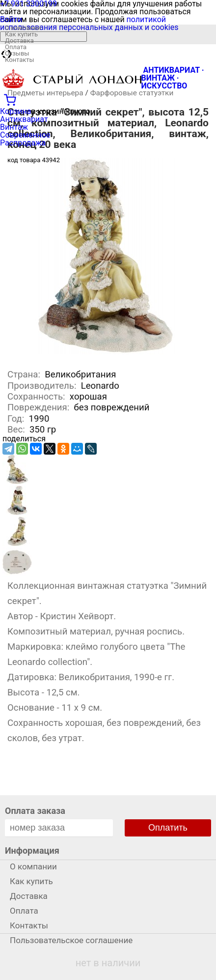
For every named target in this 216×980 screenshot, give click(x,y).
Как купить (21, 34)
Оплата (16, 47)
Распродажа (23, 143)
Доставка (19, 41)
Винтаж (14, 127)
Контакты (20, 60)
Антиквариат (24, 119)
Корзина (15, 111)
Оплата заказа (35, 811)
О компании (23, 28)
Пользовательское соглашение (71, 940)
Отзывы (17, 53)
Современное (25, 135)
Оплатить (168, 828)
